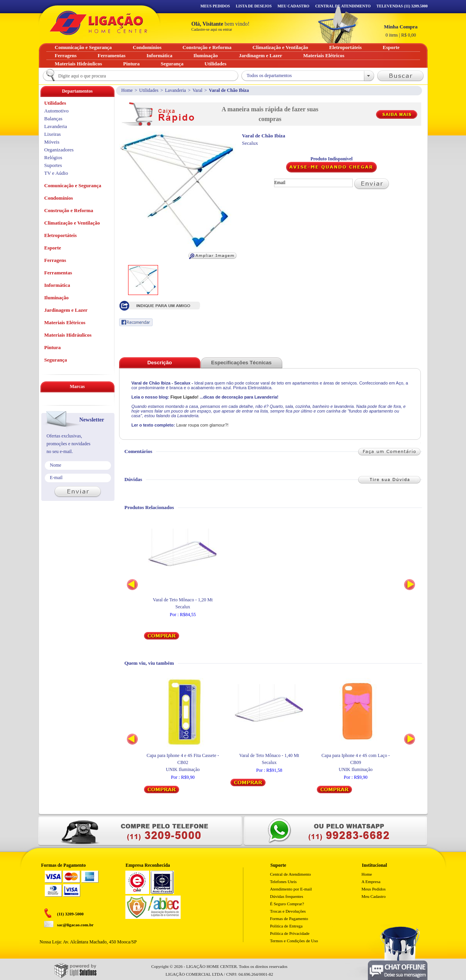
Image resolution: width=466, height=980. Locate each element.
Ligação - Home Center (98, 23)
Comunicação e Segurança (73, 185)
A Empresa (371, 882)
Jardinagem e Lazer (66, 310)
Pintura (53, 347)
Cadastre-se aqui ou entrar (212, 29)
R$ (401, 31)
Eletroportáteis (61, 235)
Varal (197, 90)
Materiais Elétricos (65, 322)
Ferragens (55, 260)
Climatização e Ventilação (72, 223)
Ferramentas (58, 273)
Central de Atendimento (291, 874)
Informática (57, 285)
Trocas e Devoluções (288, 911)
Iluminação (57, 298)
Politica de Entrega (287, 926)
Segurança (56, 360)
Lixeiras (53, 134)
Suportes (53, 165)
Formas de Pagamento (289, 919)
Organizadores (59, 150)
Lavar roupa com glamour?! (202, 425)
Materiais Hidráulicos (68, 335)
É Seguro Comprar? (287, 904)
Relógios (53, 157)
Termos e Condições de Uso (294, 941)
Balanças (54, 119)
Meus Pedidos (215, 6)
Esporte (53, 248)
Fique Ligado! (185, 397)
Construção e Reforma (69, 210)
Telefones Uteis (284, 882)
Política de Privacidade (290, 933)
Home (127, 90)
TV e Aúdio (56, 173)
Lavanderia (176, 90)
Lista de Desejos (254, 6)
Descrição (159, 363)
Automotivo (57, 111)
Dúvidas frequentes (287, 896)
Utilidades (149, 90)
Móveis (52, 142)
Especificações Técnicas (241, 363)
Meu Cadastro (294, 6)
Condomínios (59, 198)
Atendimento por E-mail (291, 889)
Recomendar (136, 322)
